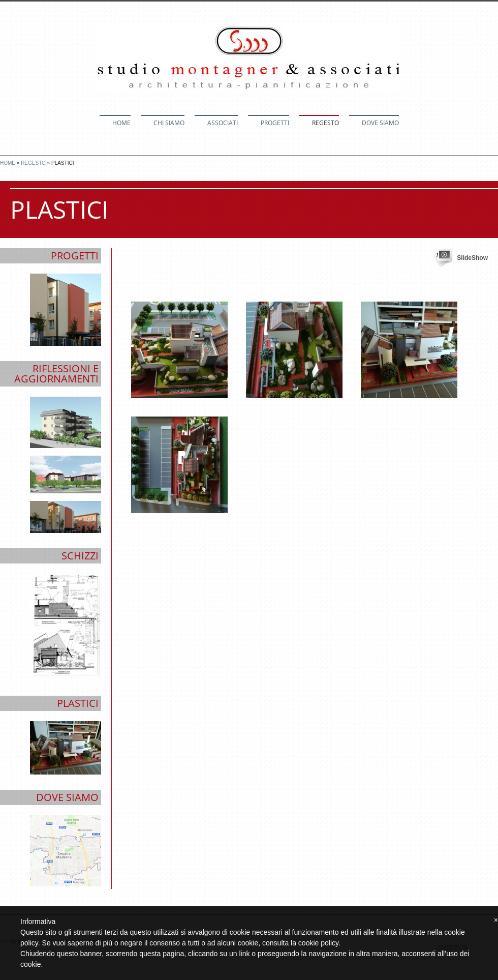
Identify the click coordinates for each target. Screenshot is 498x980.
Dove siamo (380, 123)
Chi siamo (169, 123)
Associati (223, 123)
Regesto (325, 123)
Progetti (275, 123)
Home (121, 123)
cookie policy (318, 943)
